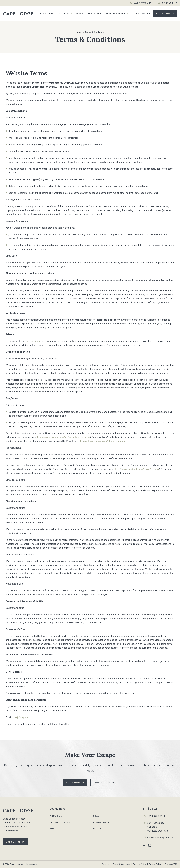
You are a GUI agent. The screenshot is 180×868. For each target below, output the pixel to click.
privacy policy (33, 341)
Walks (97, 829)
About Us (56, 816)
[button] (68, 13)
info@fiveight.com (22, 717)
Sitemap (105, 864)
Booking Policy (139, 864)
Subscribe (13, 842)
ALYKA (174, 864)
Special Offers (60, 822)
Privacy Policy (155, 864)
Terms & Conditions (121, 864)
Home (79, 32)
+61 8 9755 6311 (143, 3)
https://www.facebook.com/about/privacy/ (136, 469)
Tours (54, 829)
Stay (96, 816)
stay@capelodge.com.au (160, 838)
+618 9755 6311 (156, 816)
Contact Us (170, 3)
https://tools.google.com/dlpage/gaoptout (103, 441)
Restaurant (101, 822)
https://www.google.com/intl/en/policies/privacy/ (64, 437)
